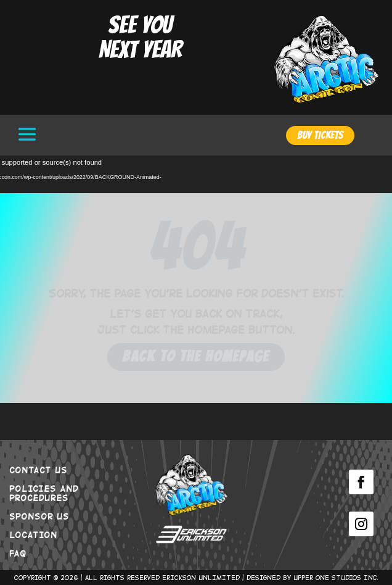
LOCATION (33, 534)
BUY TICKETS (320, 135)
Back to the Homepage (196, 356)
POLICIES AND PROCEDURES (44, 493)
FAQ (18, 553)
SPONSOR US (39, 516)
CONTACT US (38, 470)
